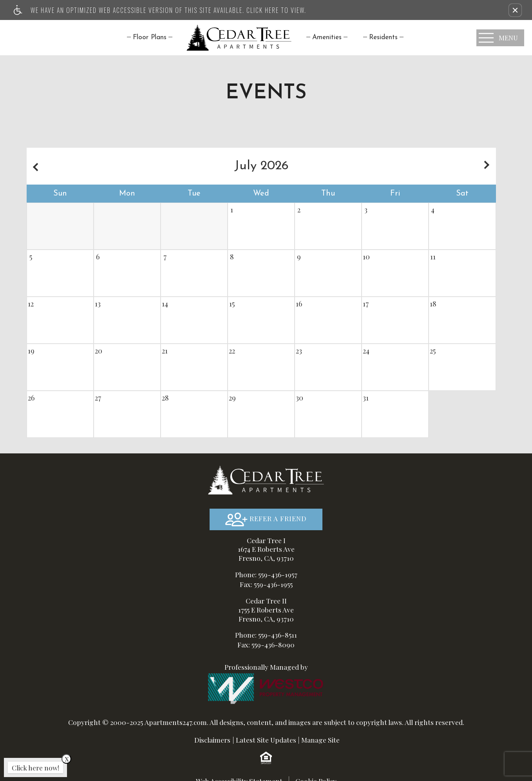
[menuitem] (327, 37)
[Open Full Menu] (500, 38)
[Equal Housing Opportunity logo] (266, 757)
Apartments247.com (176, 722)
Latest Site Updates (266, 740)
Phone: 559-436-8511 (266, 635)
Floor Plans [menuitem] (150, 37)
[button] (515, 10)
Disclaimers (212, 740)
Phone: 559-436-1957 (266, 574)
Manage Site (320, 740)
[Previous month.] (34, 166)
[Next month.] (488, 166)
